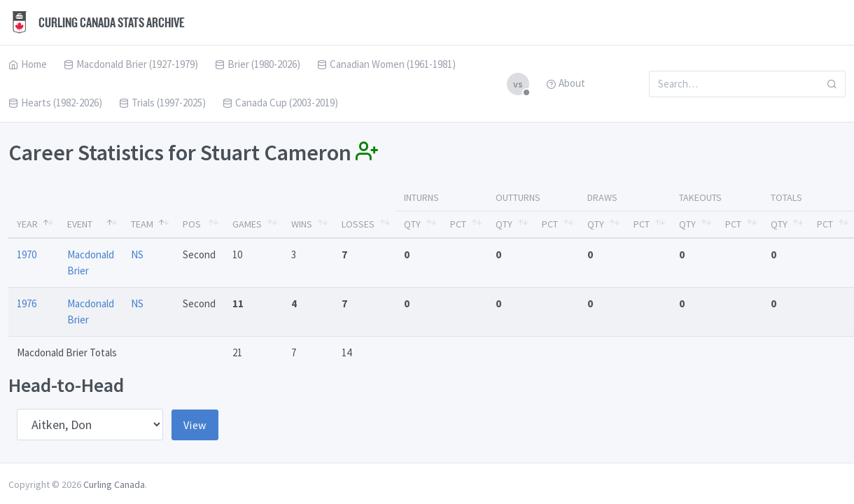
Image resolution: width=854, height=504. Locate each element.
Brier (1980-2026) (258, 64)
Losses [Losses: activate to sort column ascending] (358, 224)
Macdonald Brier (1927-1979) (131, 64)
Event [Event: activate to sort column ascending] (80, 224)
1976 (27, 303)
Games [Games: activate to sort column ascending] (247, 224)
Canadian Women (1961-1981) (386, 64)
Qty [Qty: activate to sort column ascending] (412, 224)
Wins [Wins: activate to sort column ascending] (302, 224)
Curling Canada (114, 484)
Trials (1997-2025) (162, 103)
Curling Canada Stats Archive (97, 22)
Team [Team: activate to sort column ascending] (142, 224)
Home (28, 64)
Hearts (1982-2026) (55, 103)
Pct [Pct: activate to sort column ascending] (458, 224)
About (566, 83)
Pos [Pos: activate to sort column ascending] (192, 224)
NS (137, 254)
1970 (27, 254)
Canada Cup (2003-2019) (280, 103)
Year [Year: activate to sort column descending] (27, 224)
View (195, 425)
